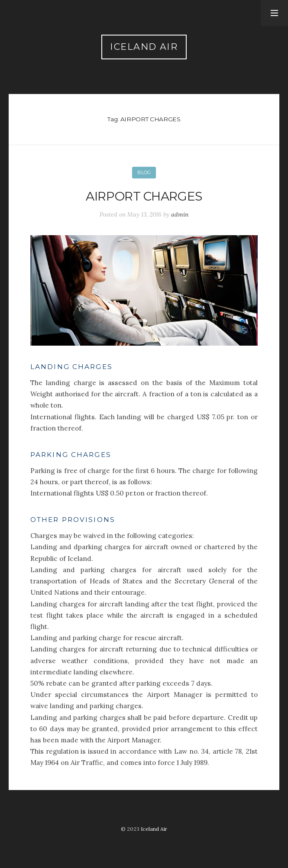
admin (180, 214)
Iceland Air (144, 47)
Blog (144, 172)
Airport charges (144, 196)
